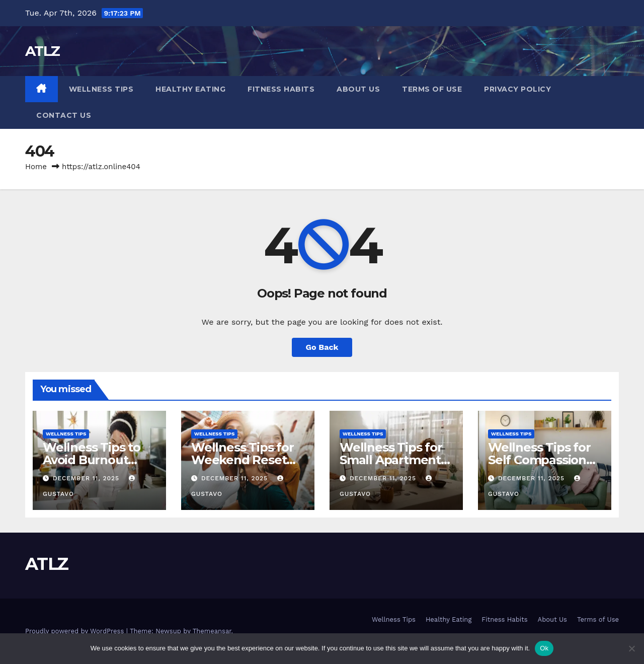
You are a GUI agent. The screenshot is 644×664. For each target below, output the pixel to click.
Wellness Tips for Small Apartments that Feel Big (393, 460)
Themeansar (212, 631)
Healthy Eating (190, 89)
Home (36, 167)
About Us (358, 89)
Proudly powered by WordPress (76, 631)
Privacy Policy (517, 89)
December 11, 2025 (87, 478)
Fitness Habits (281, 89)
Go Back (322, 347)
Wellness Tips (101, 89)
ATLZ (42, 51)
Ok (544, 648)
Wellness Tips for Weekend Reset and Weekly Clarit (244, 460)
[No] (631, 648)
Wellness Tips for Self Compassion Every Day (539, 460)
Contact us (64, 115)
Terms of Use (432, 89)
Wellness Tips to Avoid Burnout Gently (92, 460)
